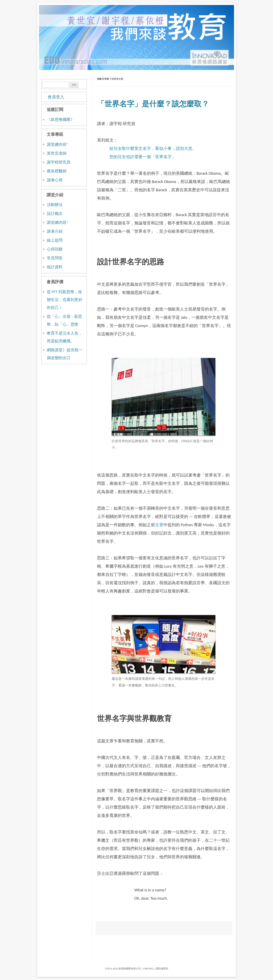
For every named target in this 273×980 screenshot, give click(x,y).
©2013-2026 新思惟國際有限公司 (123, 969)
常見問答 (55, 258)
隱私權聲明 (162, 969)
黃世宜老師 (57, 153)
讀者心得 (55, 180)
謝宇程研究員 (59, 162)
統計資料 (55, 267)
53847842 (148, 969)
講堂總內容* (58, 144)
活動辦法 (55, 205)
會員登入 (56, 97)
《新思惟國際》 (61, 120)
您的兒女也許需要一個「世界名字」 (143, 157)
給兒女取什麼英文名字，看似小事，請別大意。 (153, 148)
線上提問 (55, 240)
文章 (159, 525)
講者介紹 (55, 231)
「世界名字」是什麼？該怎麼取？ (153, 104)
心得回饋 (55, 249)
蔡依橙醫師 (57, 171)
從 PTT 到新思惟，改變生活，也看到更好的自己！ (65, 300)
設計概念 (55, 214)
